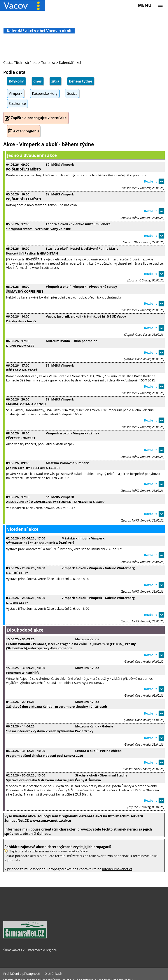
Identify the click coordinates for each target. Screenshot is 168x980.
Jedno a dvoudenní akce (32, 155)
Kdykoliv (16, 81)
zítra (55, 81)
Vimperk (16, 93)
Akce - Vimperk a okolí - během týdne (49, 144)
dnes (38, 81)
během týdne (81, 81)
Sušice (72, 93)
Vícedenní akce (23, 529)
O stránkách (53, 974)
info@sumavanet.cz (117, 869)
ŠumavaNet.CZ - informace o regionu (30, 950)
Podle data (14, 72)
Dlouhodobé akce (25, 630)
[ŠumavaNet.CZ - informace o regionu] (25, 937)
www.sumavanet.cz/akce (69, 851)
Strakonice (17, 104)
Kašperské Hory (45, 93)
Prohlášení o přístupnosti (22, 974)
